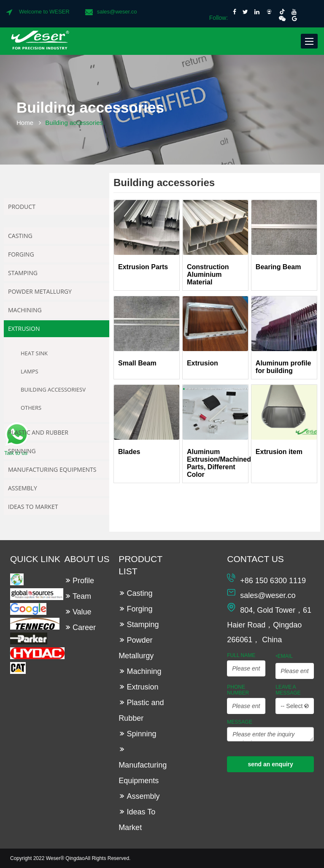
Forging (21, 254)
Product (22, 207)
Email (284, 657)
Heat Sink (34, 353)
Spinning (22, 451)
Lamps (30, 371)
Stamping (23, 273)
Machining (25, 310)
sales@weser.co (117, 12)
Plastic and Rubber (38, 432)
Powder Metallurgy (40, 291)
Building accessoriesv (53, 389)
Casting (20, 236)
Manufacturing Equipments (52, 469)
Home (25, 123)
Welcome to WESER (44, 12)
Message (239, 722)
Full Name (241, 655)
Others (31, 408)
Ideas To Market (33, 507)
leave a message (288, 690)
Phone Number (238, 690)
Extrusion (24, 329)
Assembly (23, 488)
